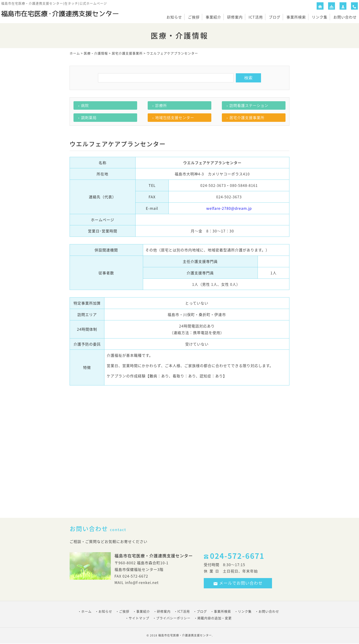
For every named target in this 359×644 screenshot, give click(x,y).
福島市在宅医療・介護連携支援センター (185, 635)
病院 (85, 105)
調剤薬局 (89, 117)
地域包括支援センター (175, 117)
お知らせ (174, 17)
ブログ (275, 17)
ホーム (75, 53)
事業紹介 (213, 17)
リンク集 (320, 17)
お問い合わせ (345, 17)
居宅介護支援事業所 (127, 53)
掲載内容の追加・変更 (215, 618)
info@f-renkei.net (142, 582)
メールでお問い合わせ (238, 583)
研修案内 (235, 17)
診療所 (161, 105)
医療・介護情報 (96, 53)
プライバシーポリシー (173, 618)
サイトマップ (139, 618)
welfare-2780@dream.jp (229, 208)
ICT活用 (256, 17)
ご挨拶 (194, 17)
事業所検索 (296, 17)
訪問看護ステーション (249, 105)
